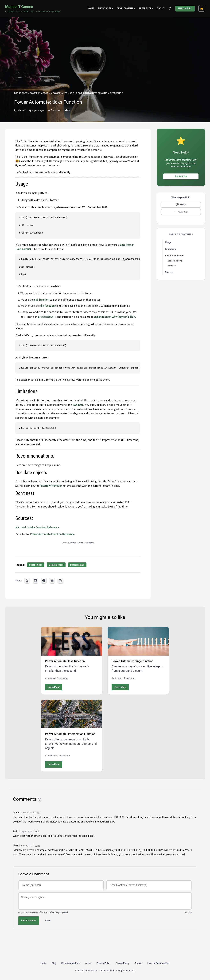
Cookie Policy (122, 963)
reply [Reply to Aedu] (37, 831)
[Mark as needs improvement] (181, 212)
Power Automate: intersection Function (70, 734)
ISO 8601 (78, 405)
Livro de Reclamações (158, 963)
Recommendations (71, 963)
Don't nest (172, 266)
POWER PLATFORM (40, 93)
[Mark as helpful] (181, 205)
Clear (48, 921)
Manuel (21, 110)
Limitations (171, 249)
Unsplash (90, 543)
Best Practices (56, 565)
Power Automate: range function (132, 661)
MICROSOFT (21, 93)
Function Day (36, 565)
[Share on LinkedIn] (35, 581)
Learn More (54, 687)
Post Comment (29, 921)
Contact (138, 963)
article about (46, 317)
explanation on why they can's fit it (114, 317)
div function (47, 306)
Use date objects (175, 261)
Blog (54, 963)
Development (126, 8)
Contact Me (181, 176)
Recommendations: (175, 256)
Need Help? (185, 8)
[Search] (170, 8)
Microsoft (105, 8)
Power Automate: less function (65, 661)
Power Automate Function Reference (52, 534)
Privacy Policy (104, 963)
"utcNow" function (51, 486)
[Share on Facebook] (44, 581)
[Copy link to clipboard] (60, 581)
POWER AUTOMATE (63, 93)
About (161, 8)
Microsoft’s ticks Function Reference (37, 527)
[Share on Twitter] (27, 581)
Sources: (169, 272)
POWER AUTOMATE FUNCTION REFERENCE (99, 93)
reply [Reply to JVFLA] (39, 813)
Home (91, 8)
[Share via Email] (52, 581)
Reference (146, 8)
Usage (168, 242)
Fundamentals (77, 565)
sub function (42, 300)
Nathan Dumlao (77, 543)
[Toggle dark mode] (202, 8)
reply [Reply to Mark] (38, 846)
